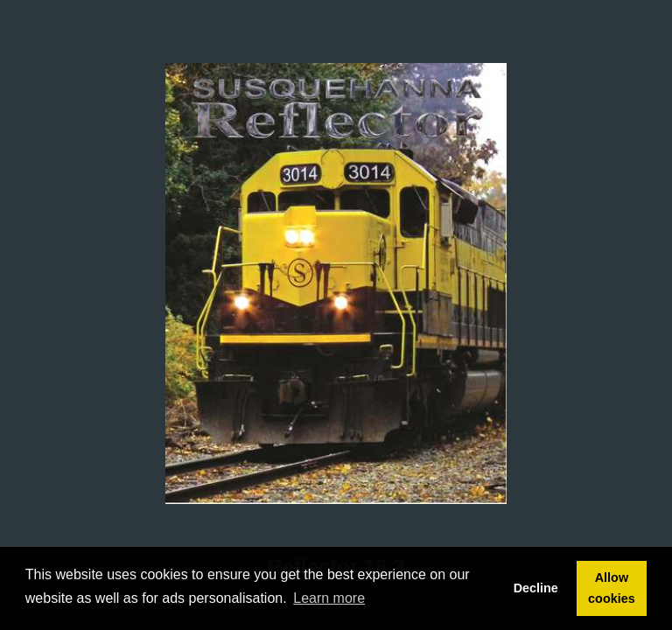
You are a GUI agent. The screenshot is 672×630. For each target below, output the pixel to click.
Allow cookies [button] (612, 588)
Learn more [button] (329, 598)
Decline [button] (536, 588)
